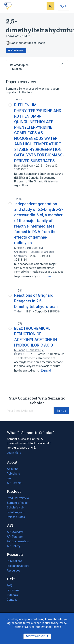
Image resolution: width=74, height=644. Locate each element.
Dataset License (51, 627)
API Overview (15, 532)
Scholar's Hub (15, 507)
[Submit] (50, 6)
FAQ (9, 585)
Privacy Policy (58, 623)
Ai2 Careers (14, 483)
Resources (14, 571)
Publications (15, 561)
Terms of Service (24, 627)
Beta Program (16, 512)
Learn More (14, 453)
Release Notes (16, 517)
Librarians (13, 590)
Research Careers (18, 566)
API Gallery (14, 546)
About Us (13, 469)
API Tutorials (15, 537)
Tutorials (12, 595)
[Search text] (31, 6)
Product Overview (18, 498)
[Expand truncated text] (47, 276)
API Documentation (19, 541)
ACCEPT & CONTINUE (37, 636)
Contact (12, 600)
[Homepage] (8, 6)
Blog (11, 478)
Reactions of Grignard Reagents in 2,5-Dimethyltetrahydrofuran (36, 301)
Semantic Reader (18, 503)
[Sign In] (63, 6)
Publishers (13, 474)
